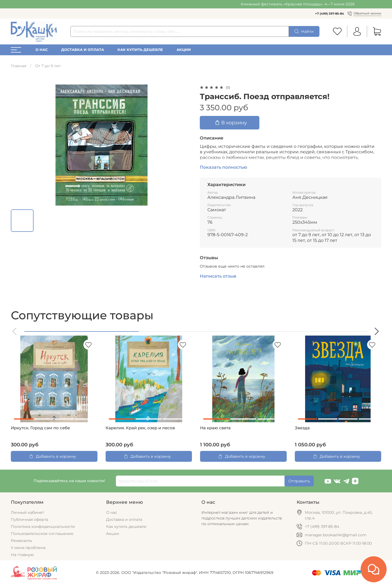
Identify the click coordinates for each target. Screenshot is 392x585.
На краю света (215, 428)
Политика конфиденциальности (43, 526)
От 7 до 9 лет (48, 66)
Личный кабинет (27, 512)
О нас (42, 50)
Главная (19, 66)
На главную (22, 555)
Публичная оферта (30, 519)
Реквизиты (22, 541)
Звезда (302, 428)
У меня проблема (28, 548)
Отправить (299, 481)
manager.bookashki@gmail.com (336, 535)
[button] (15, 331)
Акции (184, 50)
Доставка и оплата (83, 50)
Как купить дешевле (140, 50)
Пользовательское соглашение (42, 534)
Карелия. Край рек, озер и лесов (140, 428)
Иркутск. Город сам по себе (40, 428)
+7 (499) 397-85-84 (330, 14)
